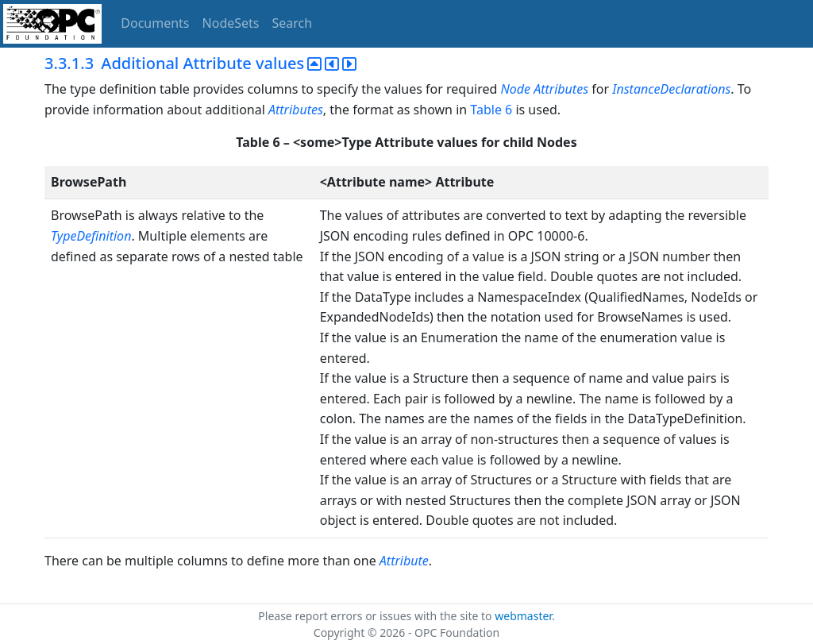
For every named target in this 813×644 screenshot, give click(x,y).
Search (293, 23)
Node (515, 89)
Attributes (561, 89)
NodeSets (231, 23)
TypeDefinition (91, 236)
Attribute (404, 561)
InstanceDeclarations (671, 89)
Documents (155, 23)
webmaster (523, 616)
